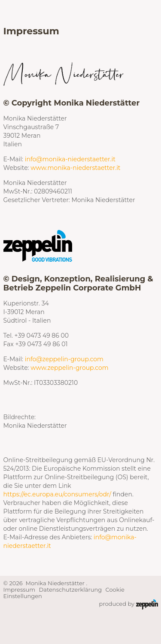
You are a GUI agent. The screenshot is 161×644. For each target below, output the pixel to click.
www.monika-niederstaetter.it (75, 168)
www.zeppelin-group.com (69, 368)
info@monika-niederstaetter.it (70, 159)
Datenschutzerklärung (71, 590)
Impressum (20, 590)
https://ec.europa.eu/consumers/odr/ (57, 494)
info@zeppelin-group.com (64, 359)
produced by (129, 605)
